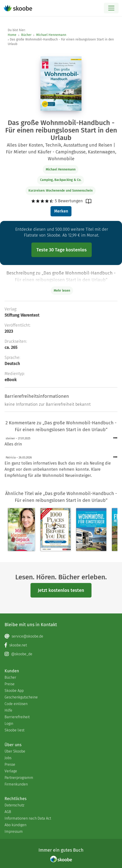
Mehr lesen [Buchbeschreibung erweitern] (62, 291)
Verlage (11, 771)
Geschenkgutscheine (21, 697)
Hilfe (8, 710)
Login (9, 724)
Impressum (14, 832)
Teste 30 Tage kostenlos (62, 250)
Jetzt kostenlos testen (61, 590)
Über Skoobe (15, 751)
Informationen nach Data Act (28, 818)
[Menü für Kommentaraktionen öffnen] (115, 438)
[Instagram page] (61, 654)
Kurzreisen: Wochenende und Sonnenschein (61, 191)
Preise (10, 684)
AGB (8, 812)
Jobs (8, 758)
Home (12, 35)
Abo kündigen (15, 825)
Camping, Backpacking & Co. (61, 180)
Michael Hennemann (51, 35)
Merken (61, 211)
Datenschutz (14, 805)
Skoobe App (14, 691)
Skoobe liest (14, 730)
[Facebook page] (61, 645)
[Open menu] (111, 8)
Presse (10, 764)
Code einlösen (16, 704)
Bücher (26, 35)
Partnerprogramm (19, 778)
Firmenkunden (16, 784)
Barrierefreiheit (17, 717)
